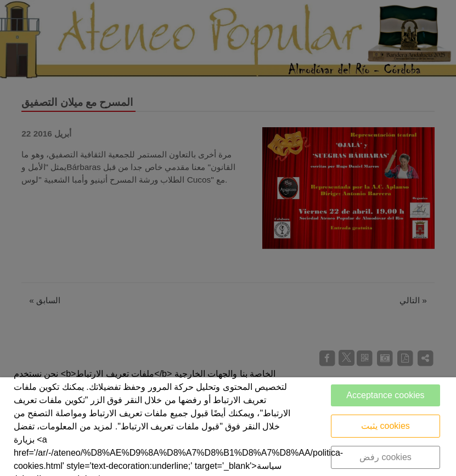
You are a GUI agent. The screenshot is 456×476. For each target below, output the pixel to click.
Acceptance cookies (385, 395)
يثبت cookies (385, 426)
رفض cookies (385, 457)
